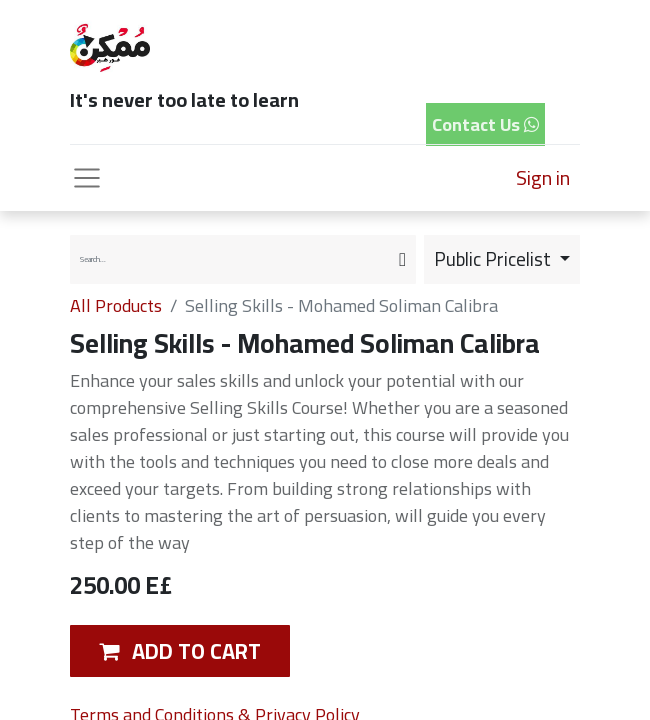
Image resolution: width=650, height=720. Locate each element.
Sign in (543, 177)
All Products (116, 305)
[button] (180, 650)
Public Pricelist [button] (494, 259)
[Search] (402, 259)
